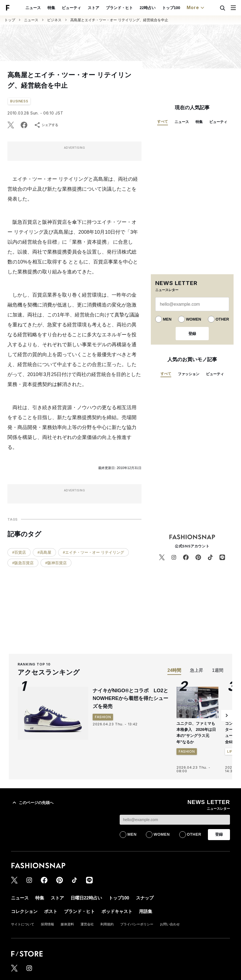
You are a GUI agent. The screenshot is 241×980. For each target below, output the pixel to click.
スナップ (145, 898)
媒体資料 (67, 924)
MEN (167, 319)
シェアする (46, 125)
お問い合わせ (170, 924)
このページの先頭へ (32, 803)
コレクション (24, 911)
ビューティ (71, 8)
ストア (93, 8)
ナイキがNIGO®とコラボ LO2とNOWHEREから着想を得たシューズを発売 (130, 699)
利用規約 (107, 924)
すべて (163, 122)
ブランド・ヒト (119, 8)
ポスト (51, 911)
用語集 (146, 911)
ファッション (189, 374)
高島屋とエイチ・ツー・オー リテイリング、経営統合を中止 (119, 20)
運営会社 (87, 924)
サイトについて (23, 924)
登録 (192, 334)
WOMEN (193, 319)
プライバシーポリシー (137, 924)
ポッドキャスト (117, 911)
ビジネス (54, 20)
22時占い (148, 8)
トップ (10, 20)
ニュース (33, 8)
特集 (51, 8)
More (196, 8)
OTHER (222, 319)
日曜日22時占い (86, 898)
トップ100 (171, 8)
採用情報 (47, 924)
